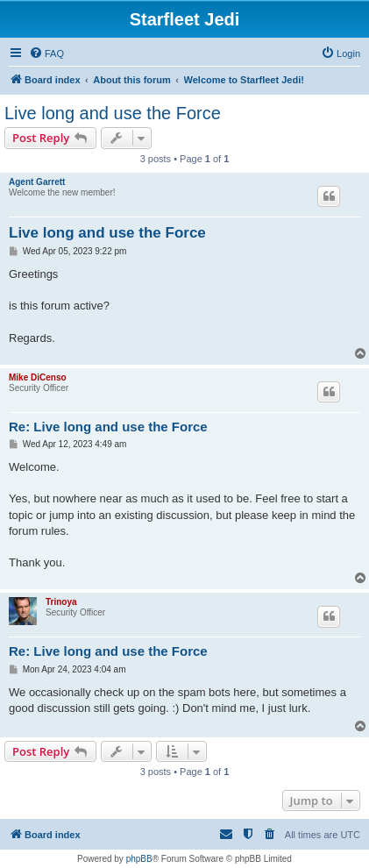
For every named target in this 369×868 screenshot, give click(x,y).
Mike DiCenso (38, 377)
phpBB (139, 859)
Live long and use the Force (113, 113)
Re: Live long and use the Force (108, 427)
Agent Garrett (37, 182)
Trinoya (61, 602)
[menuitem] (46, 53)
